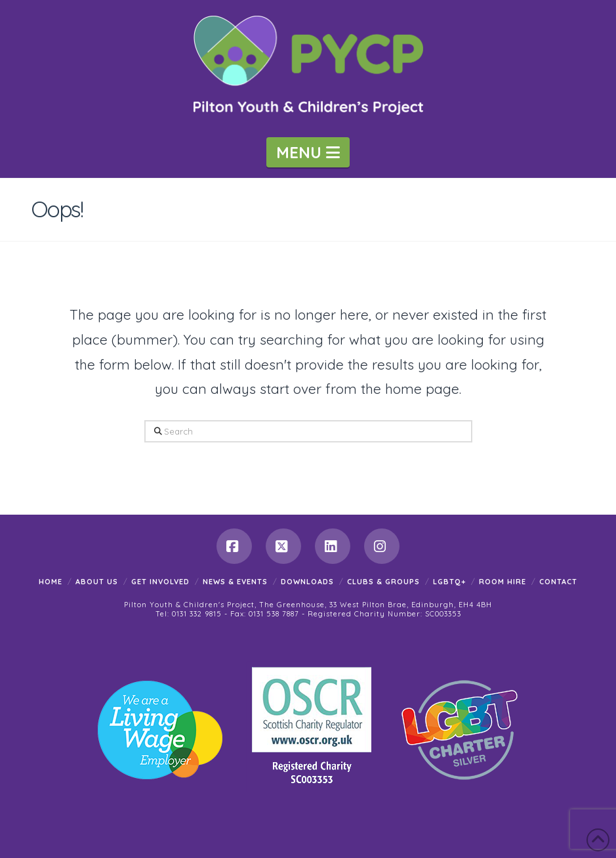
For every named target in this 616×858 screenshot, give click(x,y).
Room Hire (503, 582)
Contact (558, 582)
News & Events (235, 582)
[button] (308, 152)
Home (51, 582)
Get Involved (160, 582)
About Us (97, 582)
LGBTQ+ (449, 582)
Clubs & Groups (383, 582)
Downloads (307, 582)
